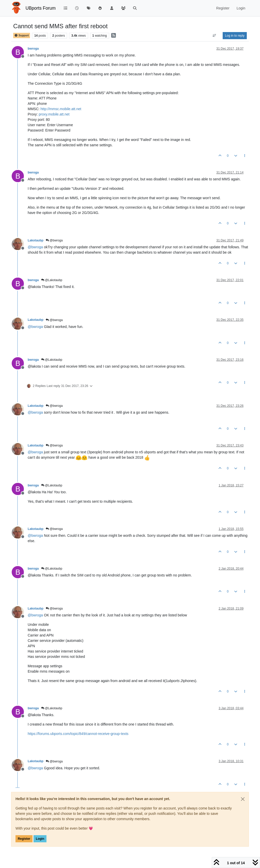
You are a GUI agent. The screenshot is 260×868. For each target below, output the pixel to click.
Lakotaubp (36, 240)
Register (24, 839)
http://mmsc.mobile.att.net (61, 109)
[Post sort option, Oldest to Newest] (214, 36)
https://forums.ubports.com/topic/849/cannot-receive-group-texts (78, 734)
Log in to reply (235, 36)
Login (40, 839)
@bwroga (54, 240)
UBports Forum (41, 8)
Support (22, 35)
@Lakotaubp (52, 280)
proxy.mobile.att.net (54, 114)
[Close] (243, 799)
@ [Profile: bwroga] (35, 247)
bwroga (33, 49)
